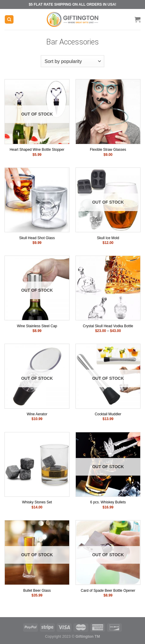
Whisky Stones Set (37, 502)
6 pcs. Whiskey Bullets (108, 502)
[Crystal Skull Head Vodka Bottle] (108, 288)
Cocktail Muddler (108, 414)
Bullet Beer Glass (37, 591)
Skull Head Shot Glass (37, 238)
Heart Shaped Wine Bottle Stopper (37, 150)
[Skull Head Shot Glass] (37, 200)
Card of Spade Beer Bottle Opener (108, 591)
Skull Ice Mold (108, 238)
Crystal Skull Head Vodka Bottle (108, 326)
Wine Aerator (37, 414)
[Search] (9, 20)
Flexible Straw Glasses (108, 150)
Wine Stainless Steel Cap (37, 326)
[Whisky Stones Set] (37, 464)
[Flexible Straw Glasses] (108, 112)
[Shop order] (72, 61)
